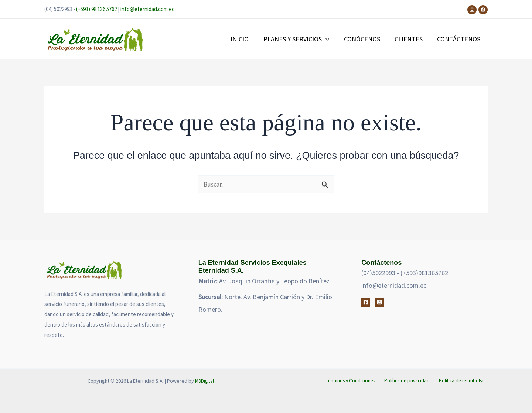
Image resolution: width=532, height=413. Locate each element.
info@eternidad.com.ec (147, 9)
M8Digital (204, 381)
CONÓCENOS (365, 39)
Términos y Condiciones (355, 381)
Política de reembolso (463, 381)
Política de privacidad (410, 381)
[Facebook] (483, 10)
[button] (330, 39)
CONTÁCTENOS (459, 39)
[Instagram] (472, 10)
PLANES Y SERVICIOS (301, 39)
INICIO (245, 39)
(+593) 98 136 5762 (96, 9)
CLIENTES (410, 39)
